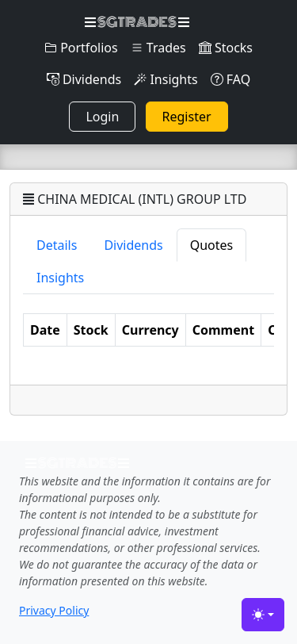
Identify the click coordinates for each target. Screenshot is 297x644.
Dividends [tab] (133, 245)
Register (187, 117)
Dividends (84, 79)
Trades (158, 48)
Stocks (226, 48)
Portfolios (81, 48)
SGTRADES (137, 22)
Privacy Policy (54, 610)
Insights (166, 79)
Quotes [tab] (212, 245)
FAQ (231, 79)
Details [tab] (57, 245)
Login (102, 117)
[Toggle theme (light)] (263, 615)
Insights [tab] (60, 278)
